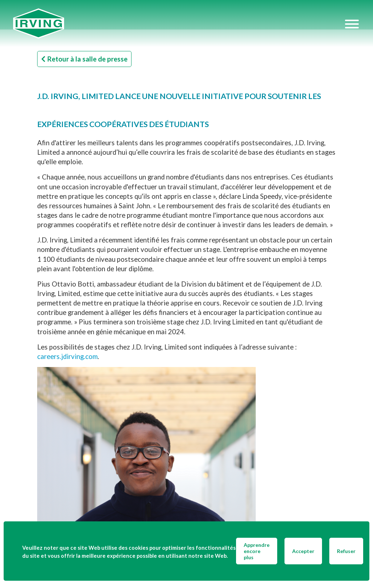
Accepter (303, 551)
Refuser (346, 551)
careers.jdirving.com (67, 356)
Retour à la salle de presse (84, 59)
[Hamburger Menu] (352, 24)
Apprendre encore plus (257, 551)
